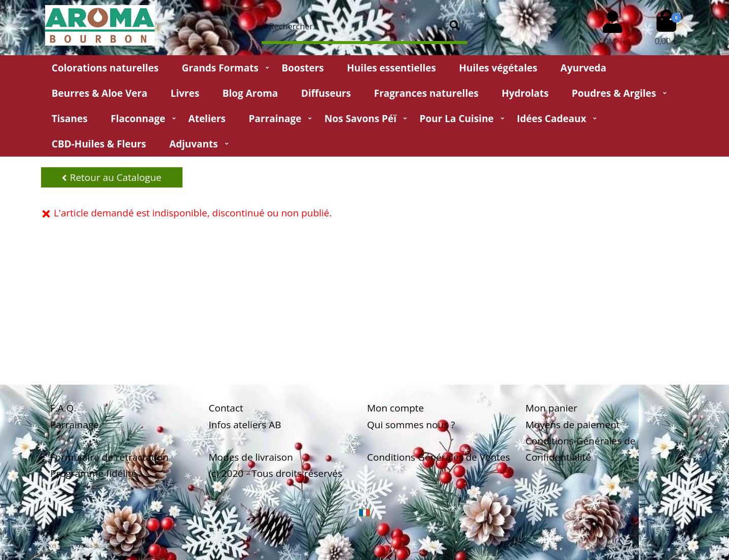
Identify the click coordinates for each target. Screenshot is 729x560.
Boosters (302, 68)
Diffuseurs (326, 93)
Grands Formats (220, 68)
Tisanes (70, 119)
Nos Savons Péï (360, 119)
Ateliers (207, 119)
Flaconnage (138, 119)
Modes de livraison (251, 457)
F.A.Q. (63, 408)
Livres (185, 93)
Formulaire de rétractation (110, 457)
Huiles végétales (498, 68)
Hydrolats (525, 93)
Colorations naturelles (105, 68)
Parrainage (275, 119)
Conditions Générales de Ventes (439, 457)
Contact (226, 408)
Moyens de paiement (573, 425)
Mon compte (395, 408)
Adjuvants (194, 144)
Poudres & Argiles (614, 93)
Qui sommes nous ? (411, 425)
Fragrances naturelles (426, 93)
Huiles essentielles (391, 68)
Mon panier (552, 408)
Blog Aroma (250, 93)
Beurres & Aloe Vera (100, 93)
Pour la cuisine (457, 119)
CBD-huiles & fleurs (99, 144)
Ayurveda (584, 68)
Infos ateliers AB (245, 425)
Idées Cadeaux (551, 119)
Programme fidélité (94, 473)
